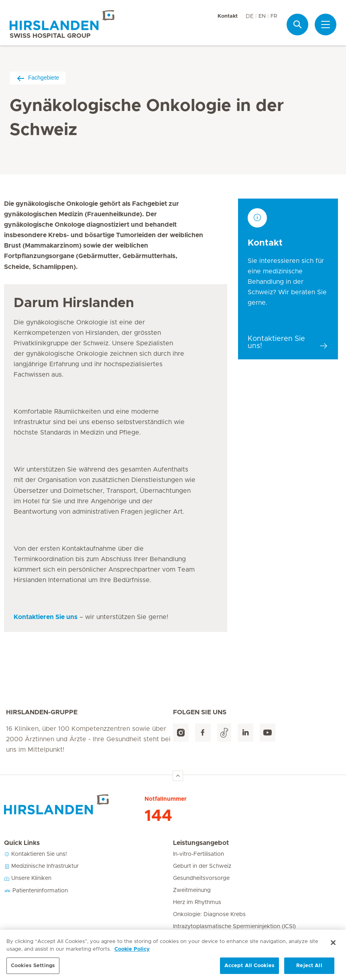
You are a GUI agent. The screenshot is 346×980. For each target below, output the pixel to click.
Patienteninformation (36, 891)
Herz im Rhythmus (197, 902)
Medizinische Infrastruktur (41, 866)
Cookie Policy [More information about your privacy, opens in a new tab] (132, 958)
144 (158, 816)
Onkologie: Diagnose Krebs (209, 914)
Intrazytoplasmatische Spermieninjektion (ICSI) (234, 927)
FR (274, 16)
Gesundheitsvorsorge (201, 878)
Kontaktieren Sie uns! (36, 854)
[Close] (333, 951)
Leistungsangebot (201, 843)
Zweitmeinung (192, 890)
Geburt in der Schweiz (202, 866)
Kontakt (228, 16)
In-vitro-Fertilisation (198, 854)
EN (262, 16)
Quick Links (22, 843)
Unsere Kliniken (28, 878)
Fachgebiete (38, 78)
